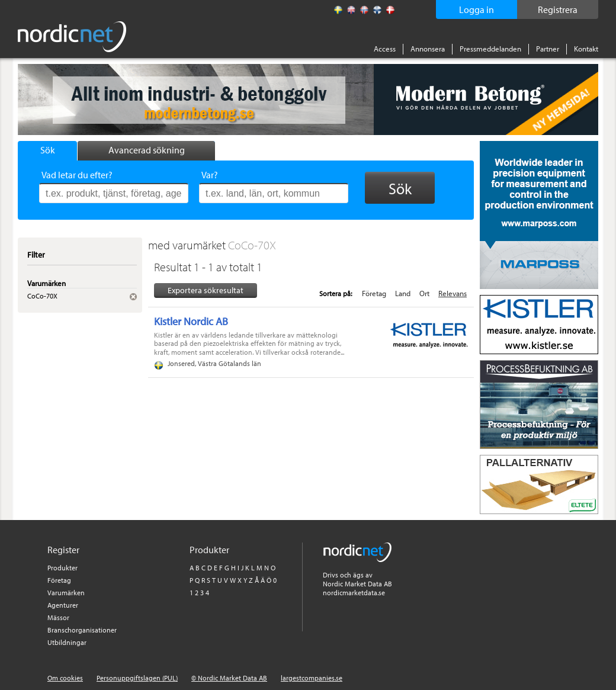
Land (403, 293)
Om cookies (65, 678)
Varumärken (66, 593)
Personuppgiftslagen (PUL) (137, 678)
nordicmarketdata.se (354, 593)
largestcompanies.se (312, 678)
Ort (424, 293)
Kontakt (586, 49)
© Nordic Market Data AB (229, 678)
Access (385, 49)
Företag (374, 293)
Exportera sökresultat (206, 290)
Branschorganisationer (82, 630)
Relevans (453, 293)
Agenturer (63, 605)
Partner (548, 49)
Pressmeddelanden (490, 49)
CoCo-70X (252, 245)
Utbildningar (67, 642)
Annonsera (428, 49)
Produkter (62, 568)
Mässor (58, 617)
